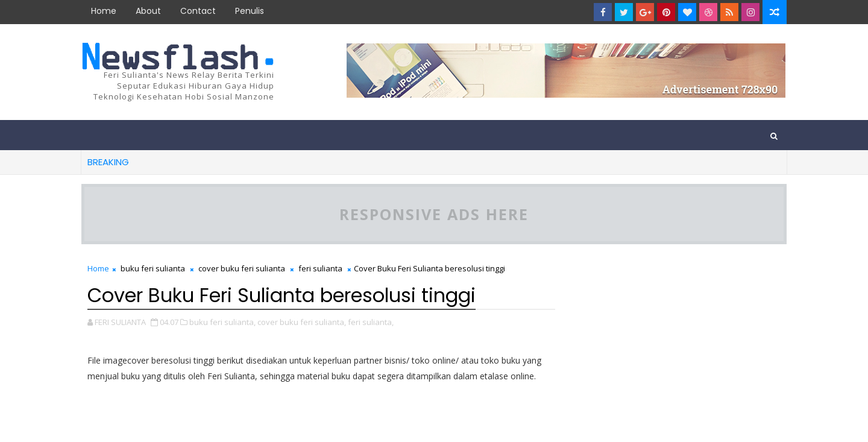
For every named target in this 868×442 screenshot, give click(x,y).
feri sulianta (320, 268)
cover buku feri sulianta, (302, 322)
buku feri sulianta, (222, 322)
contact (198, 11)
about (148, 11)
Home (104, 11)
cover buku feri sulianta (242, 268)
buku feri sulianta (153, 268)
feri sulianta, (371, 322)
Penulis (250, 11)
